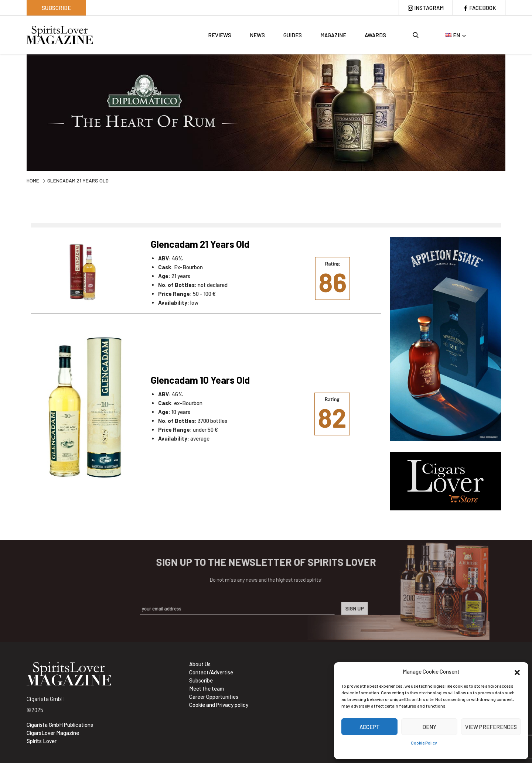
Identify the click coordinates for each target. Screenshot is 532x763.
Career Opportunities (214, 697)
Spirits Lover (42, 741)
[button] (517, 671)
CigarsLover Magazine (53, 733)
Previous (21, 112)
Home (33, 180)
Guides (293, 35)
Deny (429, 727)
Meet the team (207, 688)
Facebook (483, 8)
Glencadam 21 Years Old (200, 244)
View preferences (491, 727)
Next (511, 112)
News (257, 35)
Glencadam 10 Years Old (200, 380)
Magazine (333, 35)
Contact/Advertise (211, 672)
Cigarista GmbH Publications (60, 725)
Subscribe (56, 8)
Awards (375, 35)
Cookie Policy (424, 743)
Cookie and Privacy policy (219, 705)
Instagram (429, 8)
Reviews (220, 35)
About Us (200, 664)
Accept (370, 727)
